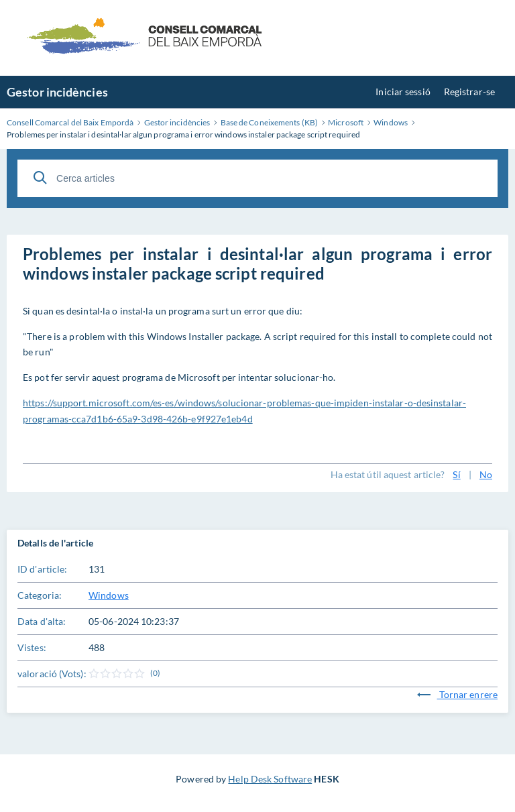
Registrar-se (469, 92)
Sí (456, 474)
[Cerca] (40, 178)
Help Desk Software (270, 779)
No (486, 474)
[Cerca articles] (257, 178)
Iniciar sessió (403, 92)
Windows (109, 595)
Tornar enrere (457, 694)
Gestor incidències (57, 92)
